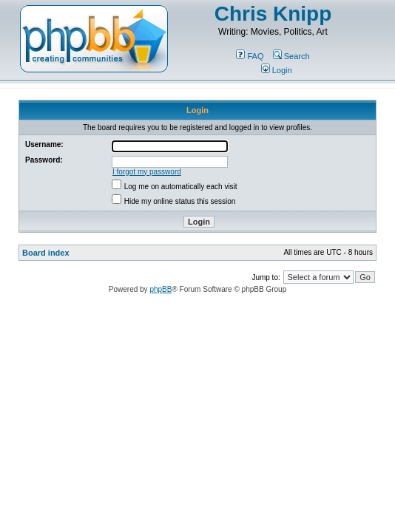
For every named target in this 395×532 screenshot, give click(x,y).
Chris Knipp (273, 14)
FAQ (250, 56)
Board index (46, 253)
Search (291, 56)
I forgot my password (147, 172)
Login (277, 70)
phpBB (161, 289)
